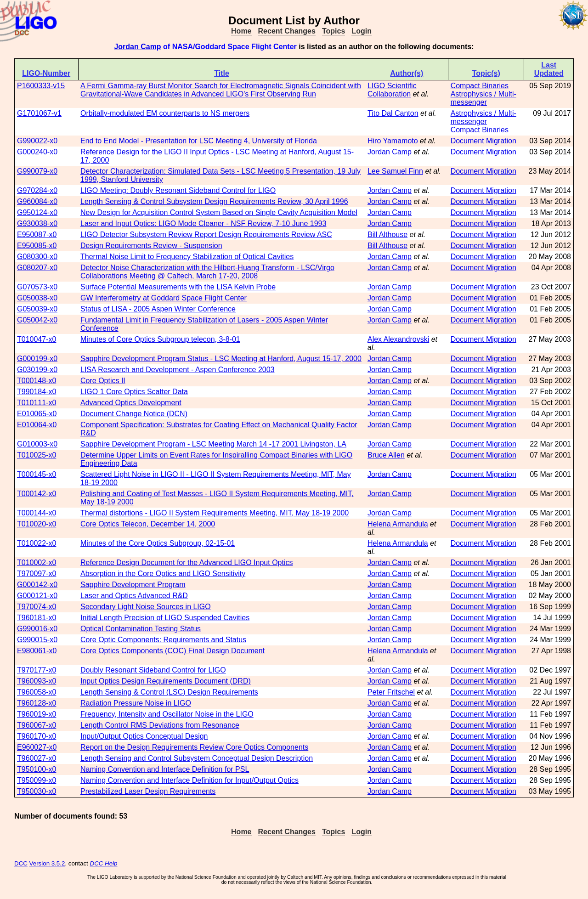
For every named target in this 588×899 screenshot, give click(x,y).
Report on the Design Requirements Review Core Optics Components (194, 747)
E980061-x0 (37, 651)
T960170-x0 (37, 736)
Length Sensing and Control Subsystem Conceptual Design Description (197, 758)
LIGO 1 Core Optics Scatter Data (134, 392)
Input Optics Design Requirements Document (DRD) (166, 681)
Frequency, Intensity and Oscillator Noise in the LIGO (167, 714)
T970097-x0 (37, 574)
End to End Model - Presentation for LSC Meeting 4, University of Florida (199, 141)
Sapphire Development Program (133, 585)
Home (241, 31)
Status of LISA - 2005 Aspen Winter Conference (158, 309)
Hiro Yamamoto (393, 141)
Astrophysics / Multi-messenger (483, 98)
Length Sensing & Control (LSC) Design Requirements (169, 692)
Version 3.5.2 (47, 863)
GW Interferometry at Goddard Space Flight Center (164, 298)
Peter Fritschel (391, 692)
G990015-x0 (37, 640)
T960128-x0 (37, 703)
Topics (334, 31)
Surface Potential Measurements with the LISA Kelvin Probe (178, 287)
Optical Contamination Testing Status (141, 629)
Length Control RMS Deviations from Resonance (160, 725)
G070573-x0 (37, 287)
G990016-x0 (37, 629)
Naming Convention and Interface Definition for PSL (165, 769)
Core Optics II (103, 381)
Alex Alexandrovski (398, 339)
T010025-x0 (37, 455)
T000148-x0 (37, 381)
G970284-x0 (37, 190)
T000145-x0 (37, 474)
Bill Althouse (387, 235)
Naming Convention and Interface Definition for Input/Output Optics (189, 780)
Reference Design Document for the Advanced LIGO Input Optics (187, 563)
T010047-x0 (37, 339)
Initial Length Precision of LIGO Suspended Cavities (165, 618)
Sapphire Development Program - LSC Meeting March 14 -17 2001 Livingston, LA (213, 444)
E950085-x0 (37, 246)
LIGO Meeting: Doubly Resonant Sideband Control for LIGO (178, 190)
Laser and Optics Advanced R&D (134, 596)
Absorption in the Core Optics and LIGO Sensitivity (163, 574)
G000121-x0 (37, 596)
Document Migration (483, 141)
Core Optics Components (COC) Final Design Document (172, 651)
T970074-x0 (37, 607)
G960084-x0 (37, 201)
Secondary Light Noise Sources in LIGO (146, 607)
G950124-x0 (37, 212)
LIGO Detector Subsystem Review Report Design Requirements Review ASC (206, 235)
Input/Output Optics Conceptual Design (144, 736)
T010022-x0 (37, 543)
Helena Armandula (398, 524)
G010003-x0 (37, 444)
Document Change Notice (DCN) (134, 414)
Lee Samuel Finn (395, 171)
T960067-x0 (37, 725)
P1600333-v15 (41, 86)
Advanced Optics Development (131, 403)
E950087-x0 (37, 235)
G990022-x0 (37, 141)
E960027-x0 (37, 747)
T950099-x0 (37, 780)
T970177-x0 (37, 670)
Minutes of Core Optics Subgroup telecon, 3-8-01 (160, 339)
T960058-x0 (37, 692)
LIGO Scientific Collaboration (392, 90)
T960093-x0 (37, 681)
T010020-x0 (37, 524)
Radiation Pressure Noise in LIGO (136, 703)
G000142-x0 (37, 585)
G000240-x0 (37, 152)
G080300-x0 (37, 257)
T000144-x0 (37, 513)
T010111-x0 (37, 403)
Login (362, 31)
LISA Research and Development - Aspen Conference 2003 (178, 370)
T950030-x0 (37, 791)
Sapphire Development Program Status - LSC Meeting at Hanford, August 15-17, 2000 (221, 359)
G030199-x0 (37, 370)
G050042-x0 (37, 320)
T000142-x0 (37, 494)
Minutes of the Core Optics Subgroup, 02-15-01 (158, 543)
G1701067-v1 (39, 113)
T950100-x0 (37, 769)
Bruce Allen (386, 455)
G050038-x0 (37, 298)
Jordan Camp (137, 47)
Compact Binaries (480, 86)
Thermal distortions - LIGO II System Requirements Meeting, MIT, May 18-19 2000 (215, 513)
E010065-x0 (37, 414)
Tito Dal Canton (393, 113)
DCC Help (104, 863)
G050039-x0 (37, 309)
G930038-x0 (37, 223)
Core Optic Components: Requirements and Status (163, 640)
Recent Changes (287, 31)
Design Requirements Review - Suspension (151, 246)
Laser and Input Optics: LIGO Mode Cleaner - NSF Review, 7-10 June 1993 (203, 223)
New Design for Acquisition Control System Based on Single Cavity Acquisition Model (219, 212)
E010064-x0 (37, 425)
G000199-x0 (37, 359)
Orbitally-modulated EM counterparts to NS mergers (165, 113)
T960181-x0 (37, 618)
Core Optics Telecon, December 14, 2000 (148, 524)
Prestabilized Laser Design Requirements (148, 791)
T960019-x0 (37, 714)
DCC (21, 863)
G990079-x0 (37, 171)
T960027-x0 (37, 758)
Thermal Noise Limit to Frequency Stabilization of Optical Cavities (187, 257)
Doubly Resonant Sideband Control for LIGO (153, 670)
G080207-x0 (37, 268)
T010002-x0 (37, 563)
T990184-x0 (37, 392)
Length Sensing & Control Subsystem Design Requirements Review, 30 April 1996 (214, 201)
